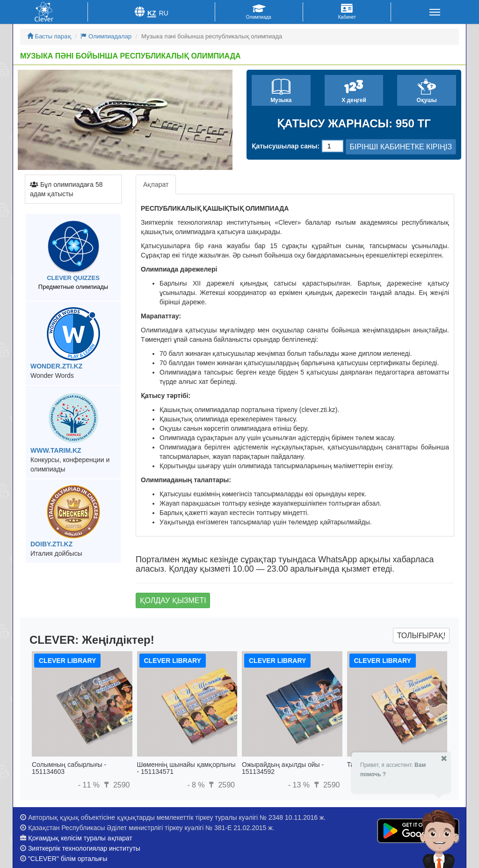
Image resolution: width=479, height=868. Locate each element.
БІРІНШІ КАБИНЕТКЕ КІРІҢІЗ (401, 147)
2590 (116, 785)
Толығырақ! (421, 636)
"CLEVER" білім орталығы (68, 859)
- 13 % (300, 785)
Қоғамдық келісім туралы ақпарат (80, 838)
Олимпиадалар (106, 36)
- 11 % (90, 785)
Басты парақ (49, 36)
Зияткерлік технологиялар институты (84, 848)
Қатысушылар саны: (286, 146)
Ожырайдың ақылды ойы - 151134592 (283, 768)
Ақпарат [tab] (156, 184)
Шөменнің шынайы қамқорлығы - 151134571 (186, 768)
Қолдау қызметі (173, 600)
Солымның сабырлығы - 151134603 (69, 768)
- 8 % (197, 785)
